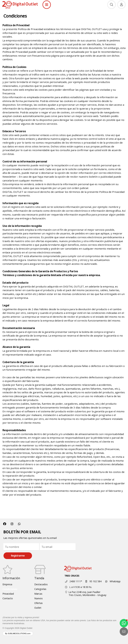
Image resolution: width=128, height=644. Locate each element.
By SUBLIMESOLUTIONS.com (18, 633)
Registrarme (18, 556)
